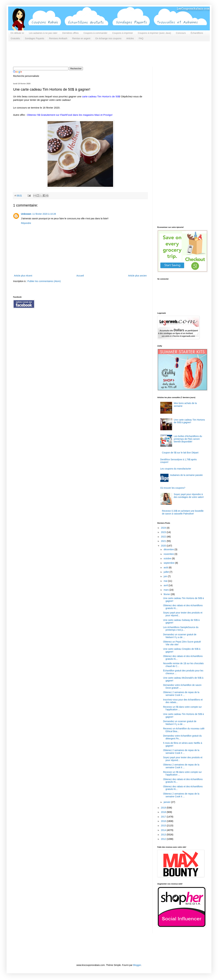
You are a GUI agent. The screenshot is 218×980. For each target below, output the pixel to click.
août (166, 567)
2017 (164, 817)
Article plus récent (23, 276)
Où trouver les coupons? (173, 488)
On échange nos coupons (108, 38)
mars (166, 590)
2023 (164, 532)
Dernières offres (70, 33)
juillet (167, 572)
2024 (164, 528)
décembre (169, 549)
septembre (169, 563)
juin (166, 576)
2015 (164, 826)
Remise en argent (81, 38)
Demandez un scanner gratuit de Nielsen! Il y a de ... (180, 636)
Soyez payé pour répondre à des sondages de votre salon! (189, 496)
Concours (181, 33)
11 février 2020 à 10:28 (44, 214)
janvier (167, 802)
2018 (164, 812)
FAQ (141, 38)
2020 (164, 546)
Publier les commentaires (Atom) (44, 281)
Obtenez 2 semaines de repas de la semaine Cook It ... (181, 694)
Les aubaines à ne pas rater (43, 33)
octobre (168, 558)
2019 (164, 808)
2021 (164, 541)
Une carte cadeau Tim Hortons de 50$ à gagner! (189, 421)
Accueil (80, 276)
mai (166, 581)
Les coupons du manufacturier (176, 469)
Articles (130, 38)
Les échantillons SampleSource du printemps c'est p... (181, 629)
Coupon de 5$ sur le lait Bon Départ (180, 453)
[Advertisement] (73, 54)
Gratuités (15, 38)
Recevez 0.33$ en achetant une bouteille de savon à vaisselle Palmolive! (183, 512)
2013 (164, 835)
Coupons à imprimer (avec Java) (154, 33)
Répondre (26, 223)
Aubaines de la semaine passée (186, 475)
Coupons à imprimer (123, 33)
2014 (164, 830)
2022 (164, 537)
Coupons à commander (95, 33)
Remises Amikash (58, 38)
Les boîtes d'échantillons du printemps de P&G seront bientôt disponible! (188, 439)
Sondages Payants (35, 38)
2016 (164, 821)
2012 (164, 839)
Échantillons (197, 33)
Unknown (26, 214)
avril (166, 585)
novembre (169, 554)
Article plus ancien (137, 276)
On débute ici (17, 33)
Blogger (137, 965)
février (167, 594)
